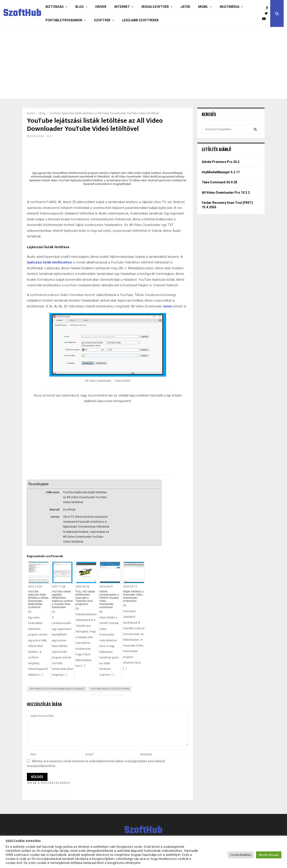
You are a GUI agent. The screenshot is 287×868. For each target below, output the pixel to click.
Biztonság (55, 7)
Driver (101, 7)
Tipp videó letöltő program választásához (57, 689)
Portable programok (64, 20)
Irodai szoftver (155, 7)
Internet (122, 7)
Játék (185, 7)
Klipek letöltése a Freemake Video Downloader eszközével (133, 596)
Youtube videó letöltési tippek (110, 689)
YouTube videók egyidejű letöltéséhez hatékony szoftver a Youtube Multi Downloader (62, 599)
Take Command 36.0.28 (219, 182)
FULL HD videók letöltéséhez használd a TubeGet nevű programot (85, 598)
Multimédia (229, 7)
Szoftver (102, 20)
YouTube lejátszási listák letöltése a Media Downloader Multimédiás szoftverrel (38, 599)
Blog (79, 7)
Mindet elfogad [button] (269, 855)
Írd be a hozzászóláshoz (49, 783)
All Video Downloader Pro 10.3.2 (226, 193)
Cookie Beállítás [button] (241, 855)
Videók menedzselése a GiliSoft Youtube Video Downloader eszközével (109, 599)
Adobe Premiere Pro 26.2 (221, 162)
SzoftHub (22, 13)
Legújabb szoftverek (140, 20)
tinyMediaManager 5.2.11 (221, 172)
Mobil (203, 7)
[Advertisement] (142, 63)
